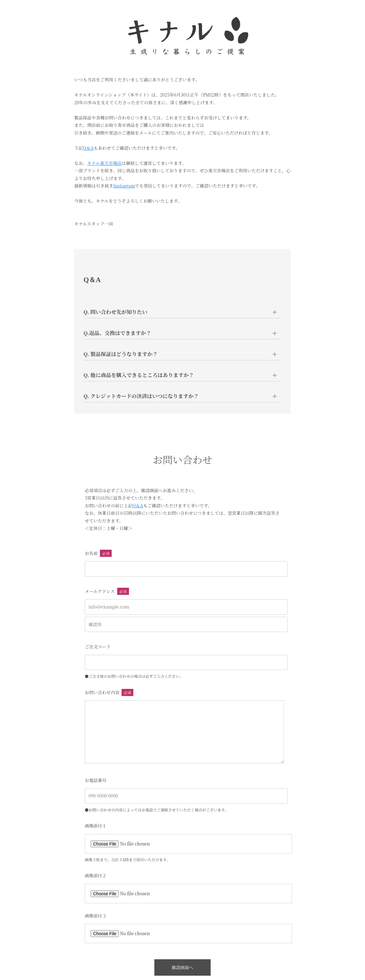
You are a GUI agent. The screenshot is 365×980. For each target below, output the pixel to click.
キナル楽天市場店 (104, 163)
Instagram (124, 186)
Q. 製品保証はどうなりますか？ (121, 354)
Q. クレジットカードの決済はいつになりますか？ (141, 396)
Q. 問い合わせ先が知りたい (116, 312)
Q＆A (88, 148)
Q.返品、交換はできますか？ (118, 333)
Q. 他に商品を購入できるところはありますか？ (139, 375)
